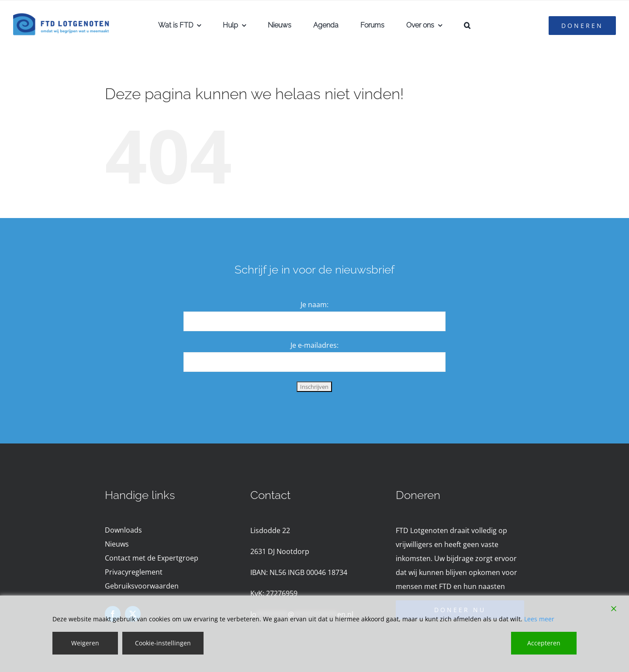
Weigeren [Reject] (85, 643)
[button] (467, 25)
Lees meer (539, 619)
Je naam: (314, 305)
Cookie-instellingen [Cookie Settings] (163, 643)
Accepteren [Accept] (544, 643)
